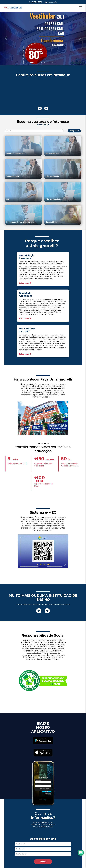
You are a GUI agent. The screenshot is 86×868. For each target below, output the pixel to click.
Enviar (43, 862)
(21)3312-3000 (36, 2)
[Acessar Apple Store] (43, 753)
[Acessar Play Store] (43, 741)
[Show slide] (32, 63)
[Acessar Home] (13, 10)
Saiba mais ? (25, 283)
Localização (51, 2)
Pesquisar (74, 131)
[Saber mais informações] (43, 39)
